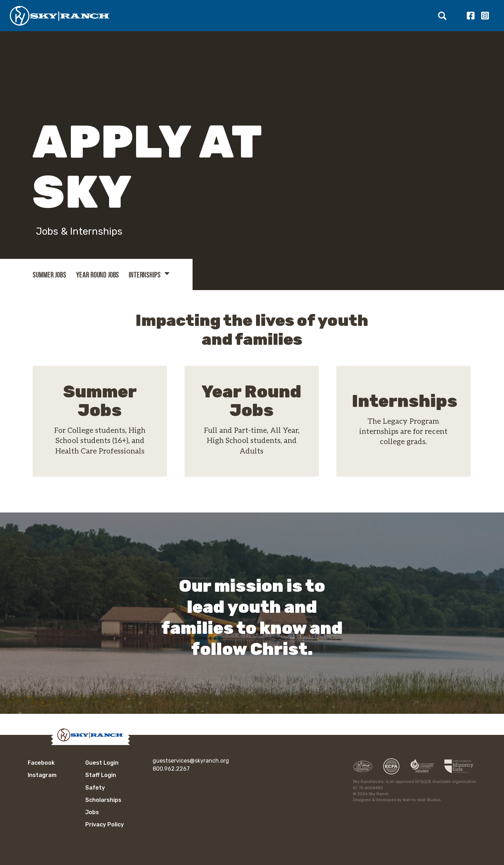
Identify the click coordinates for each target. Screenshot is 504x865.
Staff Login (101, 775)
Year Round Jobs (98, 275)
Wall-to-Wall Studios (422, 800)
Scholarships (103, 800)
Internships (145, 275)
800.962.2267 (171, 769)
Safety (95, 788)
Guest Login (102, 763)
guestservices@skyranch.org (191, 761)
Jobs (92, 812)
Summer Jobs (49, 275)
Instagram (485, 16)
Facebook (471, 16)
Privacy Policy (105, 824)
